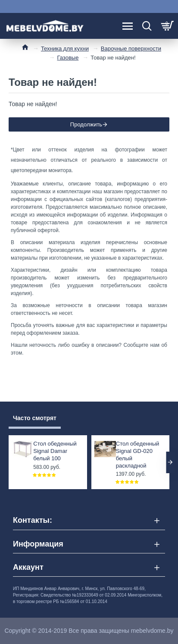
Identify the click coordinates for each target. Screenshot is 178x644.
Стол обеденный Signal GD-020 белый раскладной (138, 455)
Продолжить (86, 124)
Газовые (68, 58)
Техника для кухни (65, 49)
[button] (170, 462)
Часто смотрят (35, 418)
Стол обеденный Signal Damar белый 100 (55, 451)
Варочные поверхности (131, 49)
